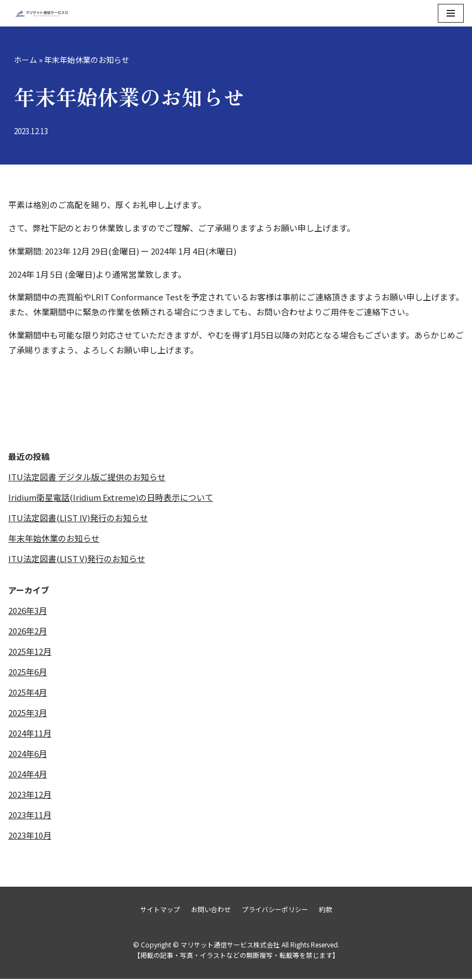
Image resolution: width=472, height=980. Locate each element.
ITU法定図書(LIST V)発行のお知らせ (77, 559)
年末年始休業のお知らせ (54, 539)
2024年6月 (28, 754)
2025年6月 (28, 672)
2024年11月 (30, 733)
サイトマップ (160, 910)
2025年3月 (28, 713)
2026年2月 (28, 631)
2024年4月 (28, 774)
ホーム (25, 60)
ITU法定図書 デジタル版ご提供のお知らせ (87, 477)
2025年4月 (28, 693)
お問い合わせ (211, 910)
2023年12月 (30, 795)
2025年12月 (30, 652)
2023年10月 (30, 836)
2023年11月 (30, 815)
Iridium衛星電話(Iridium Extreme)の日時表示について (111, 498)
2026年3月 (28, 611)
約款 (326, 910)
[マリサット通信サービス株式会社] (41, 13)
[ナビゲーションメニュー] (451, 13)
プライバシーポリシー (275, 910)
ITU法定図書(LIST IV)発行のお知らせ (78, 518)
